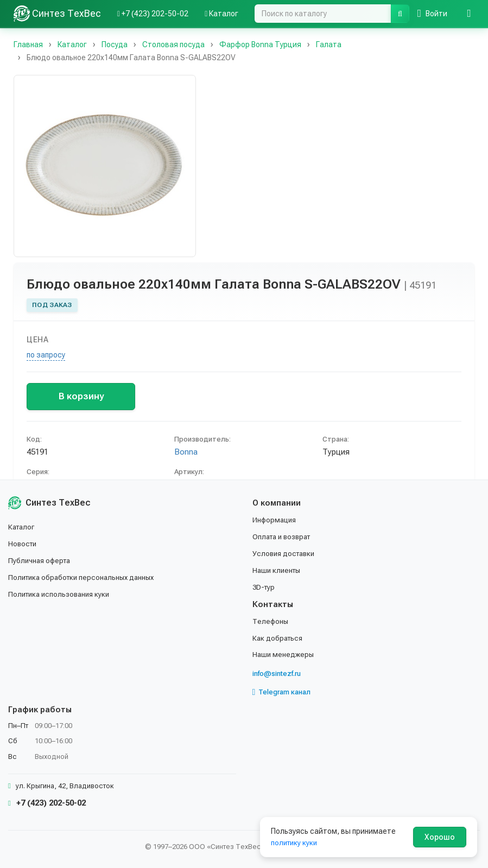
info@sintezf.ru (280, 674)
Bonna (186, 452)
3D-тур (265, 588)
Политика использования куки (62, 595)
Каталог (23, 529)
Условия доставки (286, 555)
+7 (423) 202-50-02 (47, 803)
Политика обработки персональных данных (85, 579)
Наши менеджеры (284, 655)
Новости (24, 546)
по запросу (46, 355)
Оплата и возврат (285, 539)
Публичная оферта (42, 562)
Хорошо (440, 837)
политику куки (296, 843)
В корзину (81, 396)
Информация (276, 522)
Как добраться (279, 639)
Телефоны (271, 622)
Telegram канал (284, 692)
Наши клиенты (278, 572)
